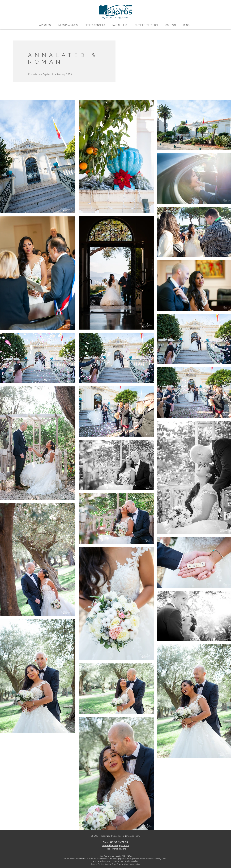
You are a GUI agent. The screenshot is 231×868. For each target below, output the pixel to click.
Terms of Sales (110, 864)
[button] (46, 25)
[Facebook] (6, 438)
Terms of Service (97, 864)
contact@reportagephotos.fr (116, 846)
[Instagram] (6, 430)
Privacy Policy (123, 864)
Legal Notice (135, 864)
